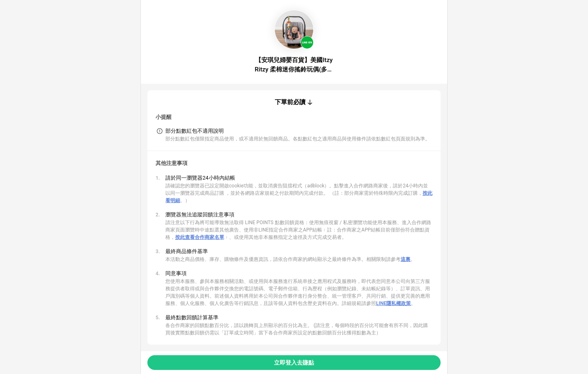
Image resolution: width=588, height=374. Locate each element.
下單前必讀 (290, 102)
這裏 (405, 259)
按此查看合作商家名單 (200, 237)
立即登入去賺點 (294, 363)
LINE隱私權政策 (393, 303)
